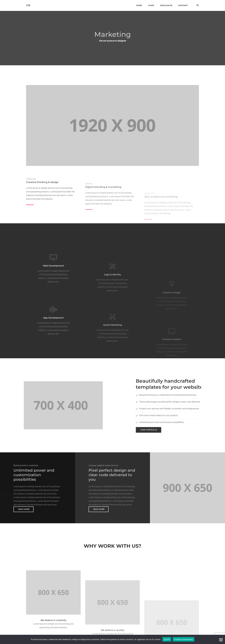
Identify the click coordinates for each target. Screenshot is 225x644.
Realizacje (166, 5)
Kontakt (183, 5)
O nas (151, 5)
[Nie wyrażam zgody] (221, 640)
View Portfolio (186, 430)
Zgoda (167, 639)
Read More (24, 509)
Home (139, 5)
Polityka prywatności (184, 639)
